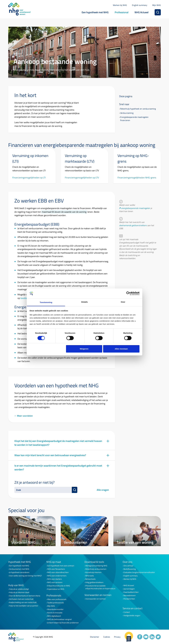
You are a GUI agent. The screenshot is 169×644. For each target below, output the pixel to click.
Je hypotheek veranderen (19, 572)
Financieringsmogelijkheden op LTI (29, 177)
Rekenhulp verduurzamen (96, 569)
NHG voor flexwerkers (56, 569)
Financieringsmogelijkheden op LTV (82, 177)
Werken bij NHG (120, 5)
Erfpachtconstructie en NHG (59, 586)
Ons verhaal (128, 566)
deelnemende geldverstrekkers (133, 225)
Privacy (117, 637)
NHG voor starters (55, 579)
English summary (140, 5)
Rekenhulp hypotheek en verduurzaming (138, 109)
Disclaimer (95, 637)
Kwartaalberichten (131, 592)
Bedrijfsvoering (130, 569)
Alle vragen (103, 490)
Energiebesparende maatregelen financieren (134, 119)
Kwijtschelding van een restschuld (23, 602)
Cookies (107, 637)
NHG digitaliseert (54, 616)
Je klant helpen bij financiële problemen (63, 623)
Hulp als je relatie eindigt (19, 589)
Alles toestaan (121, 349)
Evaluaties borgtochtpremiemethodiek (139, 572)
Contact (127, 612)
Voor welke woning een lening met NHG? (25, 576)
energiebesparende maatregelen (136, 208)
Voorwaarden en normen (96, 599)
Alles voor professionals (57, 599)
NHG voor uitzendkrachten (58, 572)
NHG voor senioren (55, 582)
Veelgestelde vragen (132, 616)
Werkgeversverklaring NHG (96, 566)
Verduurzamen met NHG (19, 569)
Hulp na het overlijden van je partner (24, 606)
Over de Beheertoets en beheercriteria (25, 596)
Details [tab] (85, 302)
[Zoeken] (158, 12)
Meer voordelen (24, 416)
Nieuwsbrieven (130, 595)
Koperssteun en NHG (56, 589)
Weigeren (84, 349)
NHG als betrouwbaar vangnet (59, 619)
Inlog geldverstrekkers (94, 582)
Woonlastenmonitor (55, 609)
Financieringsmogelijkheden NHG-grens (137, 177)
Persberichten (129, 599)
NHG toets (90, 576)
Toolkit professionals (56, 603)
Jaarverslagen (129, 589)
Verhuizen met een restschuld (21, 599)
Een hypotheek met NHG (95, 12)
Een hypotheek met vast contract (61, 566)
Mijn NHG (157, 5)
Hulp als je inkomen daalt (19, 592)
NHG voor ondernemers (57, 576)
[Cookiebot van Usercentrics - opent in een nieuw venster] (128, 293)
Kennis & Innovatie (55, 613)
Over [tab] (123, 302)
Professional (122, 12)
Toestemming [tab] (46, 302)
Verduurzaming (127, 113)
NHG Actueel (142, 12)
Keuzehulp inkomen (93, 572)
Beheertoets (90, 579)
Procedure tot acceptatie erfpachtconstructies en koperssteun (100, 587)
